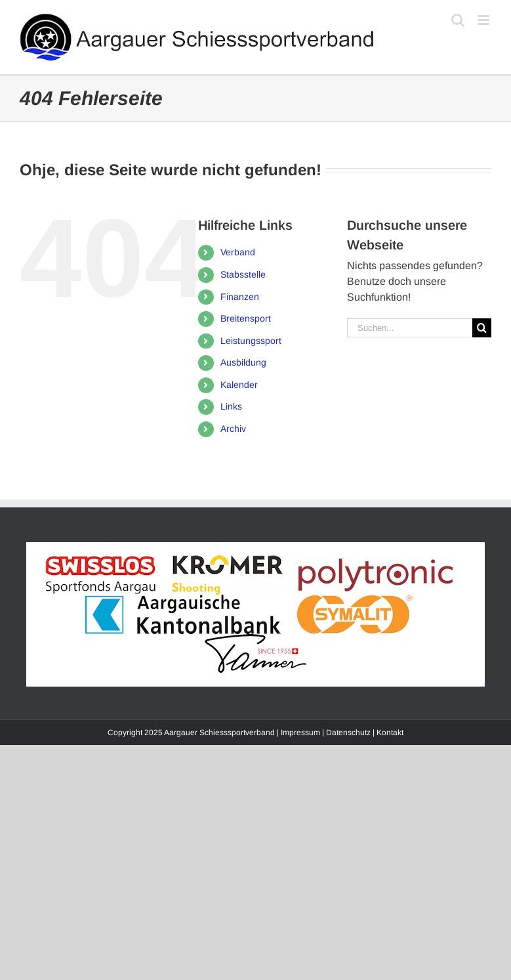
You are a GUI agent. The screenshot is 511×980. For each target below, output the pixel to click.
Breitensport (246, 318)
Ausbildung (243, 362)
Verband (238, 252)
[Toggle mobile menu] (484, 20)
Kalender (239, 385)
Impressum (300, 733)
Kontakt (390, 733)
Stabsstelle (243, 274)
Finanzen (240, 297)
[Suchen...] (410, 328)
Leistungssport (251, 341)
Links (231, 406)
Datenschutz (348, 733)
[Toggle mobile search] (458, 20)
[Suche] (482, 328)
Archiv (233, 429)
